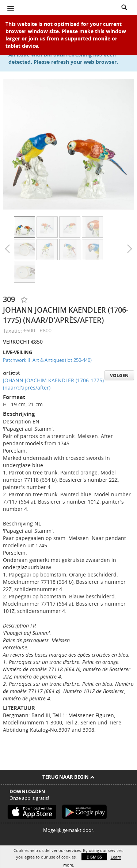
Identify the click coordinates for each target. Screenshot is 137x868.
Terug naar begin (68, 777)
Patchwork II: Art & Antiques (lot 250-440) (47, 360)
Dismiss (94, 857)
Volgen (119, 376)
